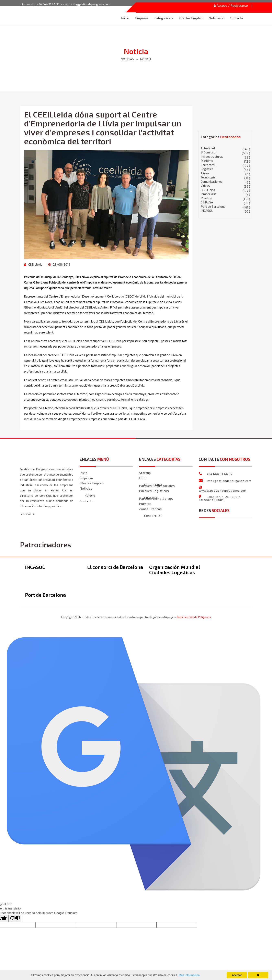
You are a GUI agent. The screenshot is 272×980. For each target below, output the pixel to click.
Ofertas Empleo (191, 18)
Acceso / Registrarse (231, 6)
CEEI (142, 478)
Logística (225, 169)
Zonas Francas (150, 509)
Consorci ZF (153, 516)
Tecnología (225, 177)
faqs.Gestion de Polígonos (194, 617)
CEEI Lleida (35, 264)
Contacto (236, 18)
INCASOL (225, 211)
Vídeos (225, 186)
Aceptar (237, 975)
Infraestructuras (225, 157)
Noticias (215, 18)
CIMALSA (225, 202)
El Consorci (225, 152)
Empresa (142, 18)
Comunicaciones (225, 182)
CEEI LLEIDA (153, 485)
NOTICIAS (127, 59)
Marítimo (225, 161)
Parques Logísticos (154, 491)
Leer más (27, 514)
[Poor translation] (15, 919)
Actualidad (225, 148)
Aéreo (225, 173)
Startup (145, 473)
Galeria (90, 496)
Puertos (225, 198)
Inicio (125, 18)
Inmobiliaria (225, 194)
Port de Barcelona (225, 207)
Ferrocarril (225, 165)
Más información (189, 975)
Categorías (162, 18)
